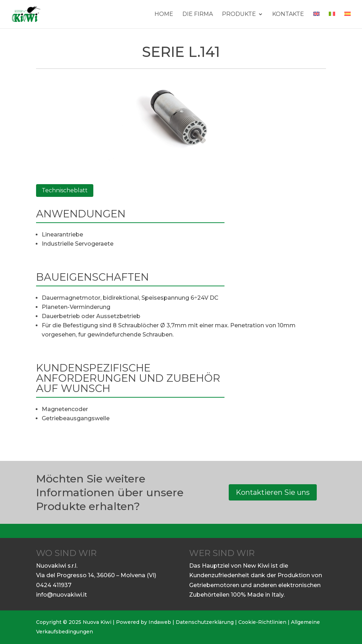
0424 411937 (54, 585)
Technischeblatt (65, 190)
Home (164, 14)
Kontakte (288, 14)
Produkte (239, 14)
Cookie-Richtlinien (262, 622)
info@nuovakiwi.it (62, 595)
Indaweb (160, 622)
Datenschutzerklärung (205, 622)
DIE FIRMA (198, 14)
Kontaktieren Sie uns (273, 492)
